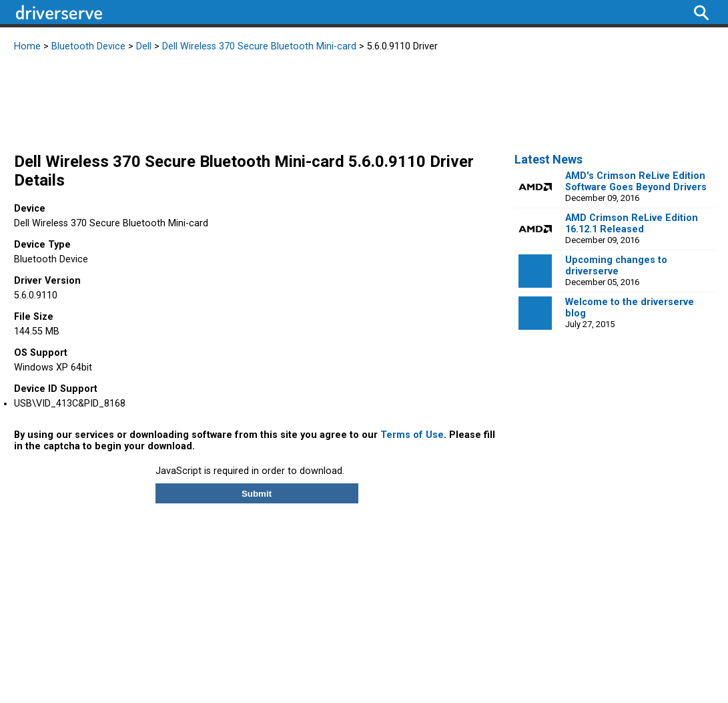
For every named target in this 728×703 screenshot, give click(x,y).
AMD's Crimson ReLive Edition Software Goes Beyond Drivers (636, 182)
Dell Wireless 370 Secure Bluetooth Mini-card (259, 46)
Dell (144, 46)
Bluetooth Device (88, 46)
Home (27, 46)
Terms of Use (412, 435)
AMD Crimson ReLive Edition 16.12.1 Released (632, 224)
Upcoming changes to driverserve (616, 266)
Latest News (549, 159)
